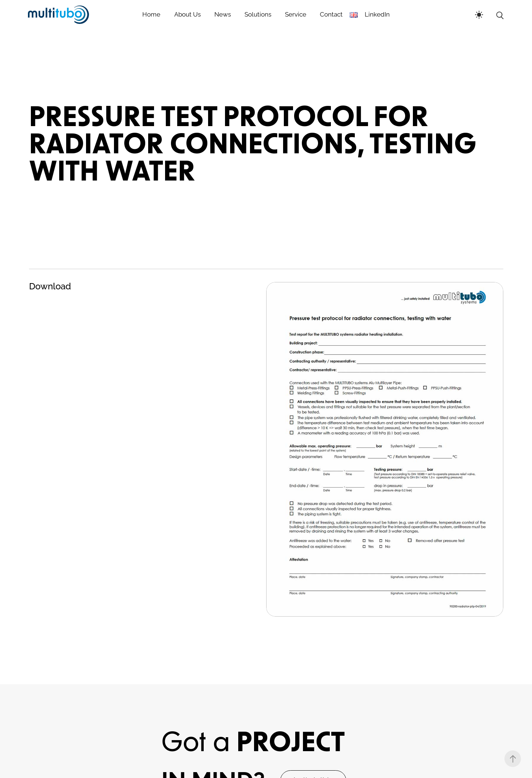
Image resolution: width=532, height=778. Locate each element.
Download (50, 286)
